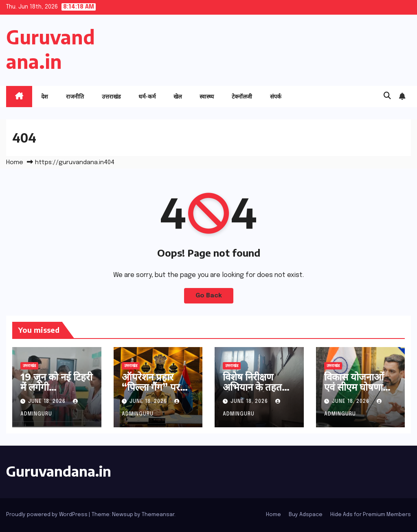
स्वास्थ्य (207, 96)
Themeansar (158, 515)
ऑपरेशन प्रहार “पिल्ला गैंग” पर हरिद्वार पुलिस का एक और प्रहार (152, 392)
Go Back (209, 296)
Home (15, 163)
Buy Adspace (306, 515)
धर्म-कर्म (147, 96)
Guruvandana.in (59, 471)
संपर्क (276, 96)
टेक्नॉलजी (242, 96)
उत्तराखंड (111, 96)
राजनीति (75, 96)
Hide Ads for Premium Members (371, 515)
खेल (178, 96)
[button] (387, 96)
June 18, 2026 (48, 402)
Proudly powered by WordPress (47, 515)
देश (45, 96)
